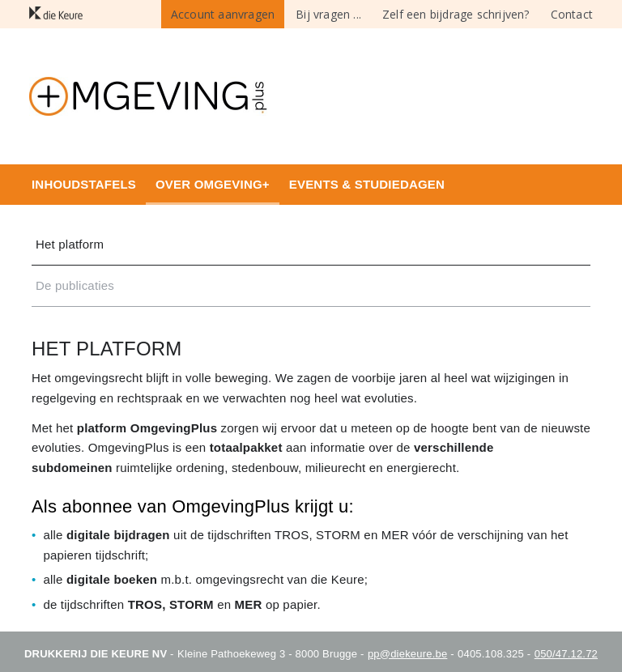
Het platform (70, 244)
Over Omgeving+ (213, 184)
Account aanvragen (223, 14)
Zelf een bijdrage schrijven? (456, 14)
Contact (572, 14)
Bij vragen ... (328, 14)
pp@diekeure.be (407, 654)
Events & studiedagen (367, 184)
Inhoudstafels (84, 184)
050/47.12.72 (566, 654)
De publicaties (75, 285)
